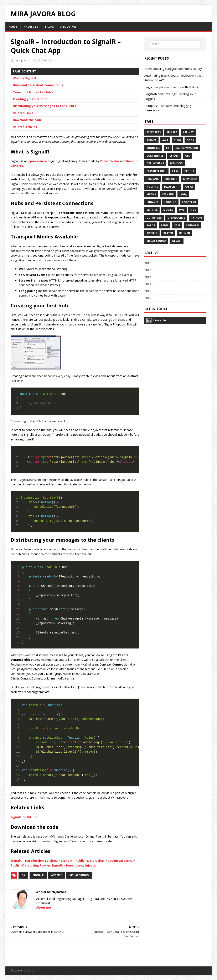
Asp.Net (57, 875)
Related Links (23, 113)
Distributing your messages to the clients (45, 106)
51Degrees (154, 132)
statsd (168, 233)
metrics (152, 210)
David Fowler (110, 161)
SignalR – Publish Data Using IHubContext (92, 861)
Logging (170, 202)
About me (44, 907)
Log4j (183, 194)
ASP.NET (188, 132)
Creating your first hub (30, 99)
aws (165, 140)
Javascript (172, 187)
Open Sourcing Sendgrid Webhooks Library (173, 69)
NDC (193, 210)
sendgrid (193, 225)
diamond (176, 163)
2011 (148, 263)
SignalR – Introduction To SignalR (35, 861)
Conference (155, 156)
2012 (148, 270)
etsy (175, 171)
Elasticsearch (156, 171)
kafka (189, 187)
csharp (174, 156)
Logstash (189, 202)
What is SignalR (25, 78)
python (196, 218)
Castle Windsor (187, 148)
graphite (171, 179)
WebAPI (177, 241)
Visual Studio (79, 875)
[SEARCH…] (175, 44)
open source (38, 161)
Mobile (168, 210)
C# (23, 875)
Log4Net (153, 202)
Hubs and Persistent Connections (38, 85)
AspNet (151, 140)
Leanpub (168, 194)
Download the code (27, 120)
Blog (177, 140)
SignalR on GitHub (24, 817)
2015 (148, 291)
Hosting (152, 187)
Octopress (154, 218)
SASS (177, 225)
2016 (148, 298)
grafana (153, 179)
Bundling (153, 148)
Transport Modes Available (33, 92)
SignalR (38, 875)
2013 (148, 277)
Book (190, 140)
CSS (187, 156)
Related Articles (25, 127)
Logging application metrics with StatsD (171, 87)
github (189, 171)
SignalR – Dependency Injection (75, 865)
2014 (148, 284)
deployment (155, 163)
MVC (182, 210)
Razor (151, 225)
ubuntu (184, 233)
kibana (151, 194)
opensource (176, 218)
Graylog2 (190, 179)
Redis (165, 225)
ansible (172, 132)
